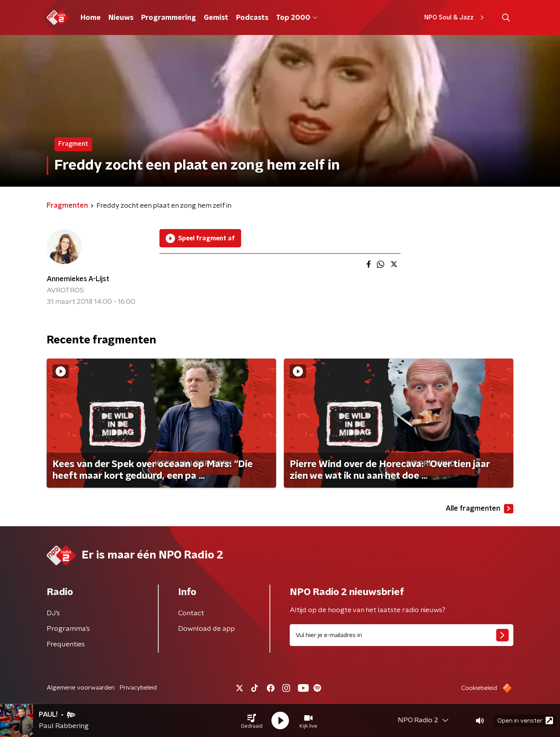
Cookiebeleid (479, 688)
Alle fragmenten (479, 509)
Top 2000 (297, 18)
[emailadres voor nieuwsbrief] (402, 635)
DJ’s (53, 613)
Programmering (169, 18)
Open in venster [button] (525, 720)
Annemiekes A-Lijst (78, 279)
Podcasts (252, 18)
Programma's (68, 629)
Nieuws (121, 18)
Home (91, 18)
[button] (252, 721)
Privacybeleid (138, 688)
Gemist (216, 18)
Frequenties (66, 644)
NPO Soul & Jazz (455, 18)
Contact (191, 613)
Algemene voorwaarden (81, 688)
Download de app (206, 629)
